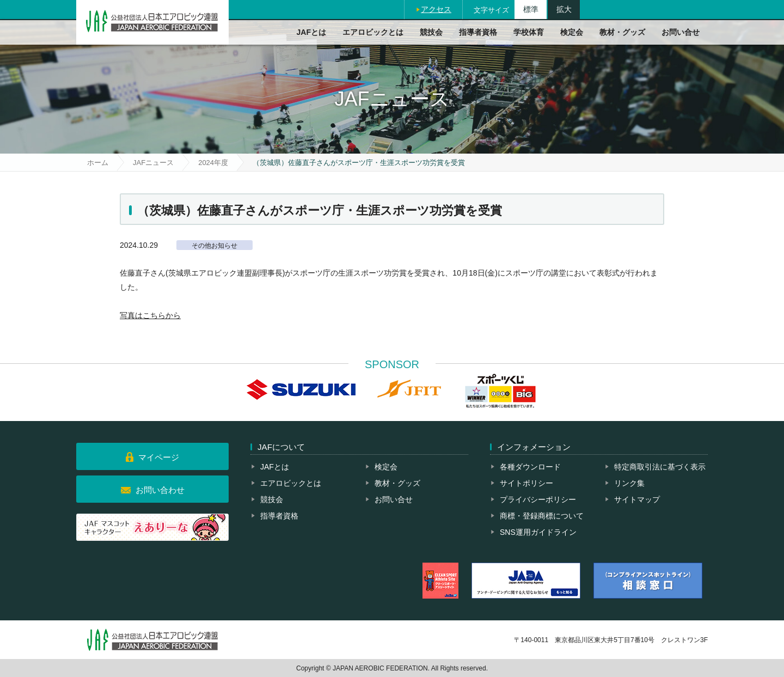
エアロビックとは (373, 32)
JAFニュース (153, 163)
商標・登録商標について (542, 516)
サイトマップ (637, 499)
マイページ (159, 457)
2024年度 (213, 163)
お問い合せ (681, 32)
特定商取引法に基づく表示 (660, 467)
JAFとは (311, 32)
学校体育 (529, 32)
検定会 (572, 32)
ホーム (98, 163)
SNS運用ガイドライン (538, 532)
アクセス (436, 9)
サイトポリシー (526, 483)
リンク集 (629, 483)
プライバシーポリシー (538, 499)
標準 (531, 9)
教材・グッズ (622, 32)
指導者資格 (478, 32)
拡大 (564, 9)
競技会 (431, 32)
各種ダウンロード (530, 467)
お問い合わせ (160, 490)
